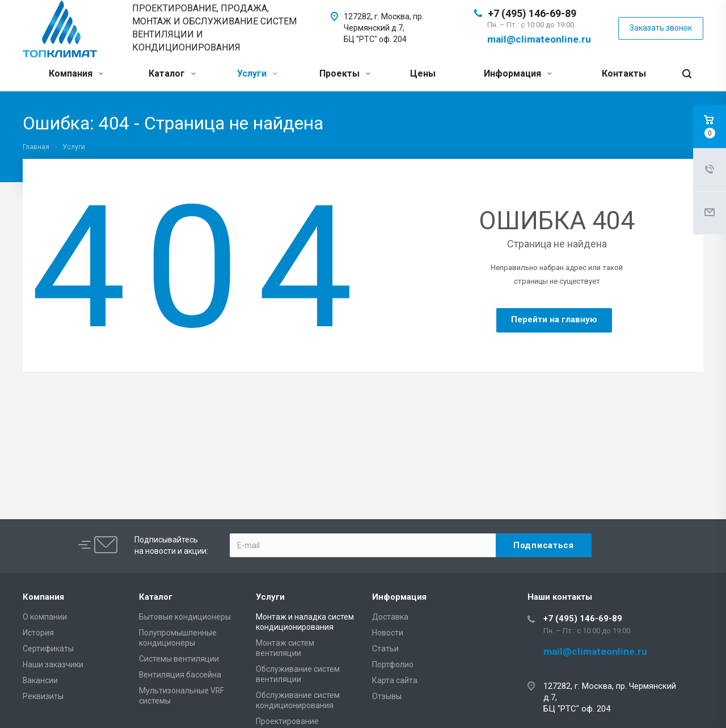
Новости (388, 633)
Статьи (385, 649)
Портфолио (393, 664)
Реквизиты (43, 696)
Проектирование (287, 721)
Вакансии (40, 680)
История (38, 633)
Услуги (257, 73)
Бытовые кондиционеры (185, 617)
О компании (45, 617)
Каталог (172, 73)
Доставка (390, 617)
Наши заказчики (53, 664)
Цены (423, 73)
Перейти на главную (554, 319)
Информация (518, 73)
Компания (76, 73)
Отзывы (387, 696)
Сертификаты (48, 649)
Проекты (345, 73)
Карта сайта (395, 680)
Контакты (624, 73)
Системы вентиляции (179, 659)
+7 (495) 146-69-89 (532, 13)
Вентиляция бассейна (180, 675)
